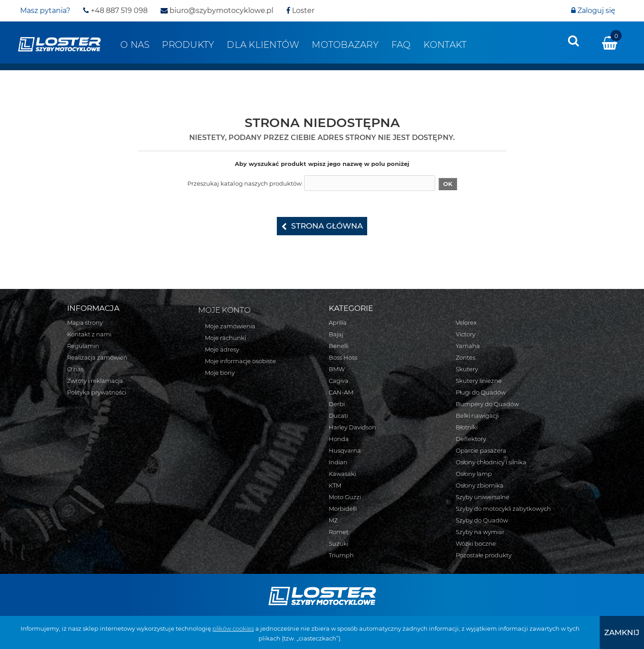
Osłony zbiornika (480, 485)
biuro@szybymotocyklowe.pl (217, 11)
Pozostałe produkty (484, 555)
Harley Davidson (352, 427)
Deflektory (471, 439)
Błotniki (467, 427)
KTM (335, 485)
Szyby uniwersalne (483, 497)
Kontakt (445, 45)
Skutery (467, 369)
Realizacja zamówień (97, 357)
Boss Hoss (343, 357)
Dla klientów (263, 45)
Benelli (339, 346)
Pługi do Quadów (481, 392)
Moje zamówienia (230, 326)
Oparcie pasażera (481, 450)
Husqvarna (345, 450)
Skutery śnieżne (479, 381)
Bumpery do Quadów (487, 404)
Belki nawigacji (477, 416)
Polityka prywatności (97, 392)
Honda (339, 439)
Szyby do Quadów (482, 520)
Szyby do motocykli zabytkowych (503, 509)
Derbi (337, 404)
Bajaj (336, 334)
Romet (339, 532)
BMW (337, 369)
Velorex (466, 322)
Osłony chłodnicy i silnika (491, 462)
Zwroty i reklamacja (95, 381)
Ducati (338, 416)
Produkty (188, 45)
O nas (135, 45)
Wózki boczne (476, 543)
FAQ (401, 45)
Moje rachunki (225, 338)
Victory (466, 334)
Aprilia (338, 322)
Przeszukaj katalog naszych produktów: (245, 183)
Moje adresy (222, 349)
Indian (338, 462)
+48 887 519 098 (115, 11)
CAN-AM (341, 392)
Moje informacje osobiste (240, 361)
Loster (300, 11)
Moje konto (224, 310)
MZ (333, 520)
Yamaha (468, 346)
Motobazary (345, 45)
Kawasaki (342, 474)
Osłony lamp (474, 474)
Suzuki (339, 543)
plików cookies (233, 628)
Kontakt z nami (89, 334)
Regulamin (83, 346)
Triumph (341, 555)
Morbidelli (343, 509)
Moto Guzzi (345, 497)
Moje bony (220, 373)
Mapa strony (85, 322)
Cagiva (339, 381)
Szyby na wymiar (480, 532)
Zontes (466, 357)
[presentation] (573, 41)
